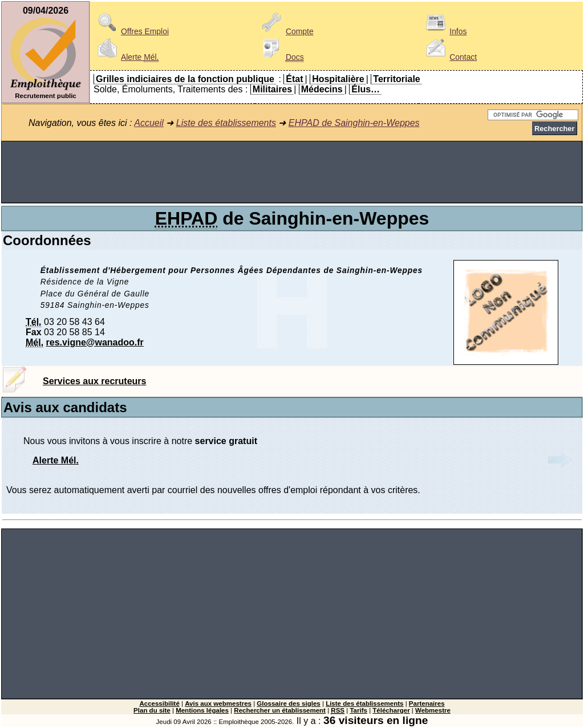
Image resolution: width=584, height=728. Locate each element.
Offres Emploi (131, 31)
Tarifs (358, 710)
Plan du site (152, 710)
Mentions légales (202, 710)
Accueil (149, 123)
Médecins (322, 89)
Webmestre (433, 710)
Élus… (366, 89)
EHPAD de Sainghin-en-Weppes (354, 123)
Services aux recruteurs (94, 381)
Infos (444, 31)
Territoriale (396, 79)
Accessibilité (159, 703)
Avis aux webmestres (218, 703)
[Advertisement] (292, 172)
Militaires (272, 89)
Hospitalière (338, 79)
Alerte (126, 57)
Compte (286, 31)
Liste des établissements (226, 123)
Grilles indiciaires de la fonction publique (185, 79)
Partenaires (427, 703)
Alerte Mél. (56, 460)
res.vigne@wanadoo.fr (95, 342)
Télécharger (391, 710)
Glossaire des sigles (288, 703)
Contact (449, 57)
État (294, 79)
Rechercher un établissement (280, 710)
